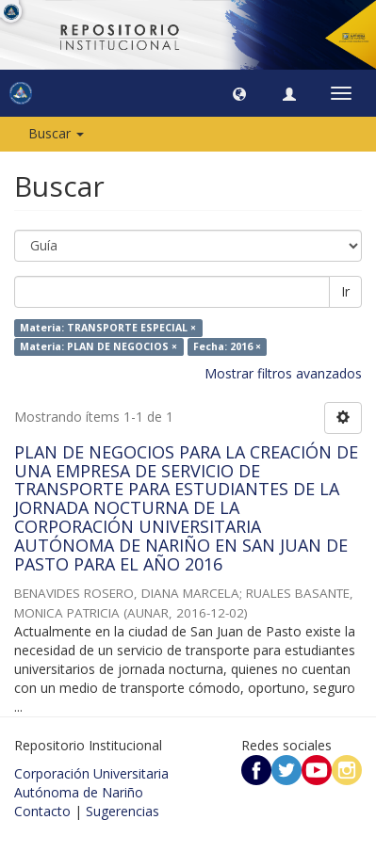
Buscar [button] (56, 133)
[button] (239, 93)
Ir (345, 291)
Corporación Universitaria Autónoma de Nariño (91, 783)
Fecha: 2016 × (227, 346)
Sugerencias (123, 811)
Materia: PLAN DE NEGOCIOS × (98, 346)
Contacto (42, 811)
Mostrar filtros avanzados (283, 373)
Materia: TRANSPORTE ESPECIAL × (108, 328)
